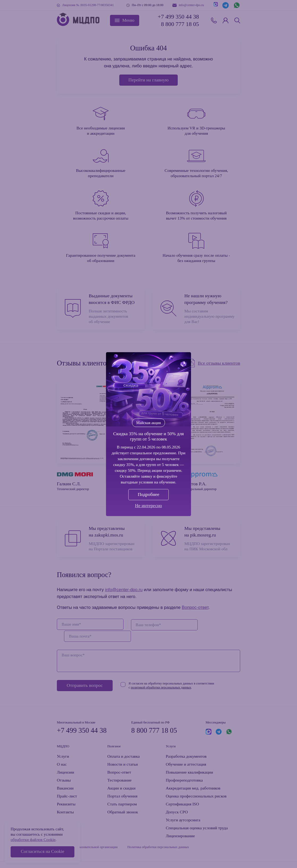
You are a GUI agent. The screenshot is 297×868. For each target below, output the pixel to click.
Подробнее (148, 494)
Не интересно (148, 505)
